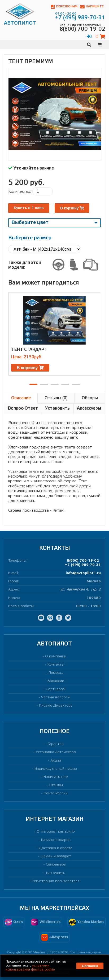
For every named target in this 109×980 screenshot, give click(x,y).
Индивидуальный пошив (56, 769)
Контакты (56, 665)
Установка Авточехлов (56, 752)
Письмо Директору (56, 706)
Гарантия (56, 744)
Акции (56, 761)
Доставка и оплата (56, 848)
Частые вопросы (56, 697)
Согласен (90, 966)
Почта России (56, 793)
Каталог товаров (56, 840)
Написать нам (56, 777)
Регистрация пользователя (56, 881)
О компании (56, 656)
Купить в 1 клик (29, 208)
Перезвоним (64, 7)
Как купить (56, 873)
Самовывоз (56, 865)
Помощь (56, 673)
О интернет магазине (56, 832)
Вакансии (56, 681)
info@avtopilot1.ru (83, 573)
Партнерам (56, 689)
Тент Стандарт (29, 350)
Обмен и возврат (56, 856)
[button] (33, 384)
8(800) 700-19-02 (83, 561)
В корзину (72, 208)
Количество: (20, 192)
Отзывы (56, 785)
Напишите (92, 7)
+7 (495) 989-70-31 (83, 565)
